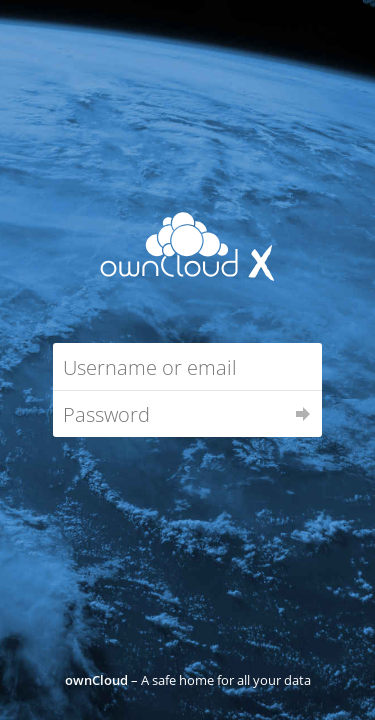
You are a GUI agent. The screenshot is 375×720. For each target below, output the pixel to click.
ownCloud (96, 680)
